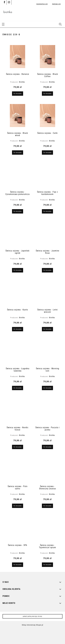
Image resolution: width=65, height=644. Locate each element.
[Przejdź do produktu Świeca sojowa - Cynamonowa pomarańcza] (18, 174)
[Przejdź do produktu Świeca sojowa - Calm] (48, 116)
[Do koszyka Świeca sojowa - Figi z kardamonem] (47, 211)
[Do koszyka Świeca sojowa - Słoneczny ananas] (47, 506)
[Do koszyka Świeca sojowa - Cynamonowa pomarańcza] (18, 211)
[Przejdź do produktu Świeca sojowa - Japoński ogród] (18, 233)
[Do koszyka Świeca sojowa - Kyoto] (18, 329)
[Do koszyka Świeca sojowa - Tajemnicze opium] (47, 565)
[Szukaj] (60, 24)
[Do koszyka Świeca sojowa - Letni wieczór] (47, 329)
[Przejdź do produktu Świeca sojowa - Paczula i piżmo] (48, 410)
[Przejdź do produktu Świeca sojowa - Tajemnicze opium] (48, 528)
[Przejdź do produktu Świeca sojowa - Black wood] (18, 116)
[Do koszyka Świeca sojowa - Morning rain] (47, 388)
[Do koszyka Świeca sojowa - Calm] (47, 153)
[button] (3, 24)
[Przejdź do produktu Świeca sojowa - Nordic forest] (18, 410)
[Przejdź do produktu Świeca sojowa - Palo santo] (18, 469)
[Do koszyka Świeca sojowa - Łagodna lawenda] (18, 388)
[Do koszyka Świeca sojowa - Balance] (18, 94)
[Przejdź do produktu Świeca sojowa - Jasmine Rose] (48, 233)
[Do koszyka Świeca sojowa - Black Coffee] (47, 94)
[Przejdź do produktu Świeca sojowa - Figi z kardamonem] (48, 174)
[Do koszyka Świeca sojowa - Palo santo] (18, 506)
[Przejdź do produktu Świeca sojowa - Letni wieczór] (48, 292)
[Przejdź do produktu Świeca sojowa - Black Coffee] (48, 57)
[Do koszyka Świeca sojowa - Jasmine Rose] (47, 270)
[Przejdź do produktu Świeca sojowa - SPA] (18, 528)
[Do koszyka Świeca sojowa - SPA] (18, 565)
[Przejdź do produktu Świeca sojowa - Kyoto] (18, 292)
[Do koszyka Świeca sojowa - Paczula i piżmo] (47, 447)
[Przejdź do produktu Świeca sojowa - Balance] (18, 57)
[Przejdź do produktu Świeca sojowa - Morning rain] (48, 351)
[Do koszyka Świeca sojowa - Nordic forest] (18, 447)
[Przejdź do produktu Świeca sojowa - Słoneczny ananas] (48, 469)
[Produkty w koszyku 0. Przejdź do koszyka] (60, 13)
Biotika (22, 82)
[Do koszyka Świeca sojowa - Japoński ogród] (18, 270)
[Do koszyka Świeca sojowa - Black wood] (18, 153)
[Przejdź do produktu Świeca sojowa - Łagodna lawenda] (18, 351)
